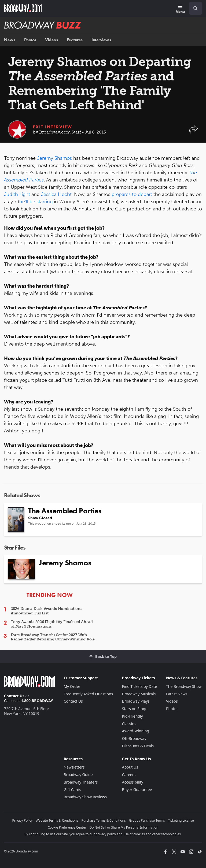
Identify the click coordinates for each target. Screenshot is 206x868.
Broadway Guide (78, 775)
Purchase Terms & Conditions (104, 820)
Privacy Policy (23, 820)
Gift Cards (72, 790)
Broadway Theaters (81, 782)
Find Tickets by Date (140, 686)
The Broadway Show (184, 686)
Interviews (101, 40)
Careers (129, 775)
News (10, 40)
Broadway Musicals (139, 694)
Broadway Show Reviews (85, 797)
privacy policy (106, 834)
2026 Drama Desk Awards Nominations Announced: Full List (46, 611)
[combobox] (193, 8)
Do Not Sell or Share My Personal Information (124, 827)
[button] (194, 132)
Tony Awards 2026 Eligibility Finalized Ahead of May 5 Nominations (52, 624)
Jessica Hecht (56, 194)
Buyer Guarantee (137, 790)
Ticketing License (181, 820)
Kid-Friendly (133, 716)
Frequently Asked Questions (88, 694)
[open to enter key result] (196, 8)
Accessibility (133, 782)
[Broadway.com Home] (23, 8)
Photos (30, 40)
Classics (129, 724)
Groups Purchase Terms (147, 820)
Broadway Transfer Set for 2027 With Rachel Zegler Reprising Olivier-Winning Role (53, 637)
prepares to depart (132, 194)
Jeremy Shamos (54, 158)
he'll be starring (36, 202)
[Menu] (180, 9)
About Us (130, 767)
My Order (72, 686)
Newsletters (74, 767)
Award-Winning (136, 731)
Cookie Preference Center (67, 827)
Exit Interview (53, 127)
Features (75, 40)
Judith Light (17, 194)
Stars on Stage (135, 709)
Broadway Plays (136, 701)
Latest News (177, 694)
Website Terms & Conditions (57, 820)
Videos (51, 40)
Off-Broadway (134, 738)
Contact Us (14, 696)
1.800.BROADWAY (37, 701)
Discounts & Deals (138, 746)
